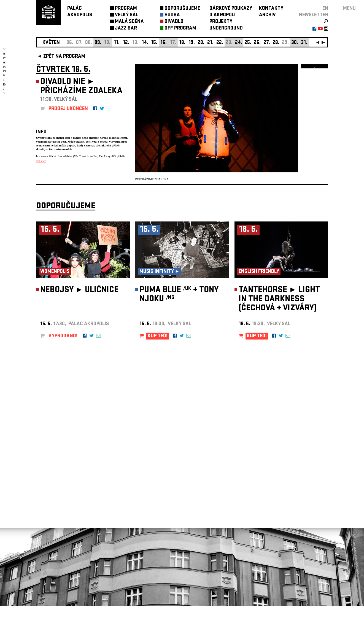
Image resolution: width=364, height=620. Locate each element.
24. (239, 43)
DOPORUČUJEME (182, 9)
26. (257, 43)
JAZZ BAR (126, 29)
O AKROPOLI (223, 15)
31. (304, 43)
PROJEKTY (221, 22)
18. (182, 43)
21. (210, 43)
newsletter (314, 15)
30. (295, 43)
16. (164, 43)
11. (117, 43)
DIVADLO (174, 22)
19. (192, 43)
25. (248, 43)
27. (267, 43)
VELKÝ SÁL (127, 15)
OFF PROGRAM (180, 29)
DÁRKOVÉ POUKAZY (231, 9)
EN (325, 9)
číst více (41, 161)
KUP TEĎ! (158, 351)
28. (276, 43)
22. (220, 43)
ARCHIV (267, 15)
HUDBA (172, 15)
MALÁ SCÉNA (129, 22)
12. (126, 43)
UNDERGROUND (226, 29)
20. (201, 43)
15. (154, 43)
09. (98, 43)
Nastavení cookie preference (58, 545)
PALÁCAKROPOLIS (80, 12)
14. (145, 43)
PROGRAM (126, 9)
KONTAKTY (271, 9)
